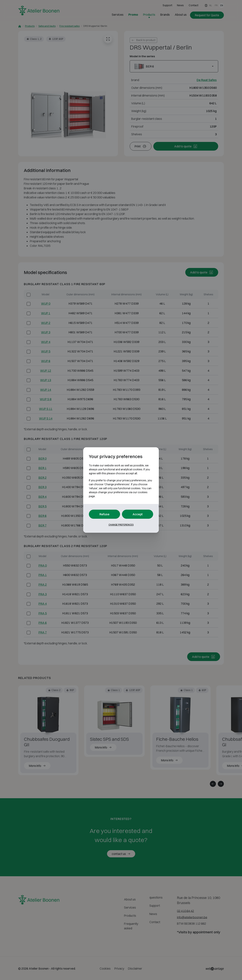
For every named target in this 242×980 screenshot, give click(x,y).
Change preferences (121, 525)
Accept (138, 514)
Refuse (104, 514)
